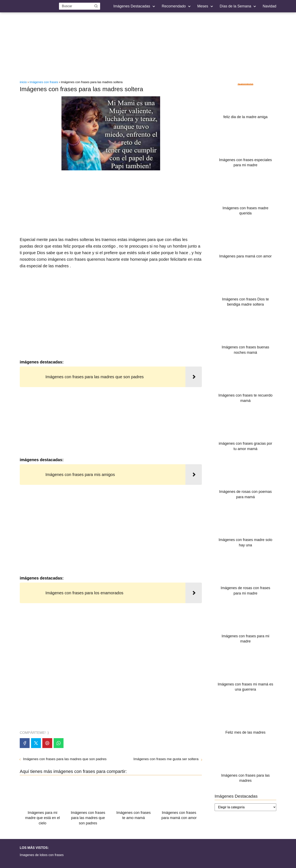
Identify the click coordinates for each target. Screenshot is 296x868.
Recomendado (174, 6)
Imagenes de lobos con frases (42, 855)
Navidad (269, 6)
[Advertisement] (148, 47)
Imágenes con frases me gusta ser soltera (166, 759)
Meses (203, 6)
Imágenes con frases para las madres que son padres (65, 759)
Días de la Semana (235, 6)
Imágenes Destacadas (132, 6)
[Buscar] (96, 6)
